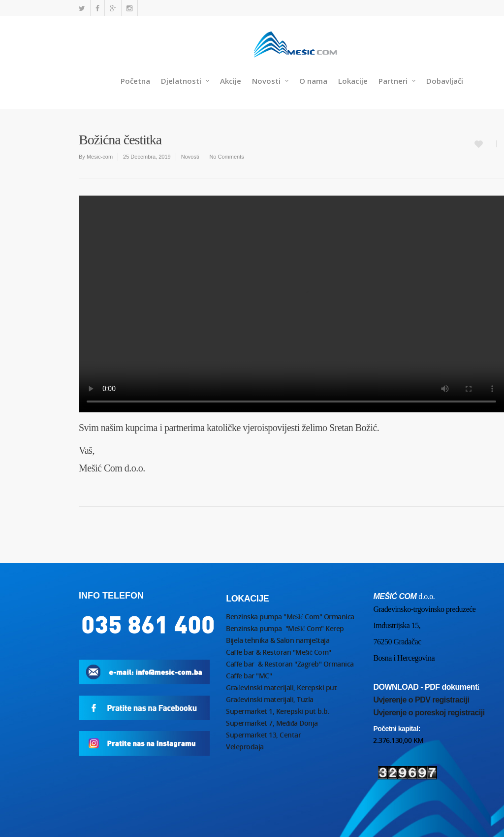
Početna (135, 81)
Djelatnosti (186, 81)
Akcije (231, 81)
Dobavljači (445, 81)
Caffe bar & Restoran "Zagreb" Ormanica (291, 664)
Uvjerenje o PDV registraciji (421, 700)
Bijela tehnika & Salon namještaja (278, 640)
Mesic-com (100, 157)
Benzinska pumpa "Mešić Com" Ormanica (290, 617)
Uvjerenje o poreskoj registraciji (429, 713)
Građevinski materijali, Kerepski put (281, 687)
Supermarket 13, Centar (263, 735)
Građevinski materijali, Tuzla (270, 699)
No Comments (226, 157)
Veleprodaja (245, 747)
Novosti (271, 81)
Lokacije (353, 81)
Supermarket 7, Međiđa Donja (272, 723)
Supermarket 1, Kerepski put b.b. (278, 711)
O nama (313, 81)
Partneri (397, 81)
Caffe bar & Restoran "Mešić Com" (279, 652)
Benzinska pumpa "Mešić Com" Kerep (285, 628)
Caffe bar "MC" (249, 676)
